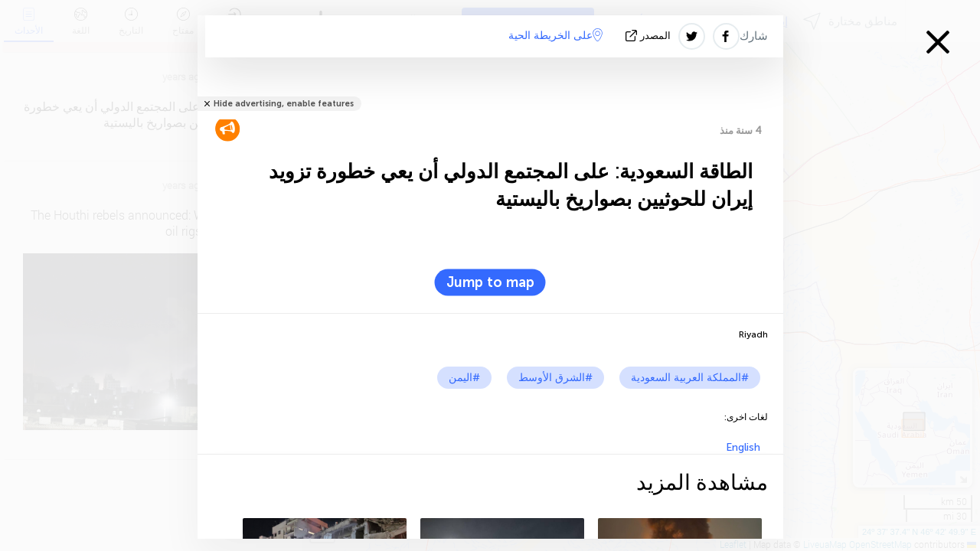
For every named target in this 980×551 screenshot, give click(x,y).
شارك (754, 36)
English (743, 447)
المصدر (650, 36)
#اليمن (464, 378)
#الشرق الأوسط (555, 378)
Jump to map (490, 282)
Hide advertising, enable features (284, 104)
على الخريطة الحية (555, 35)
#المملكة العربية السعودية (690, 378)
